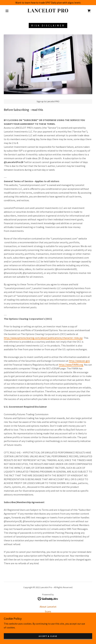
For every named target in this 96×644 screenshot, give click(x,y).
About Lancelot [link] (48, 607)
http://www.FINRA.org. (71, 365)
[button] (8, 11)
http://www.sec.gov (79, 361)
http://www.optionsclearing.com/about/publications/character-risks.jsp (43, 338)
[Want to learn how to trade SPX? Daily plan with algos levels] (48, 3)
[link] (48, 11)
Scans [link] (48, 611)
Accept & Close (48, 636)
